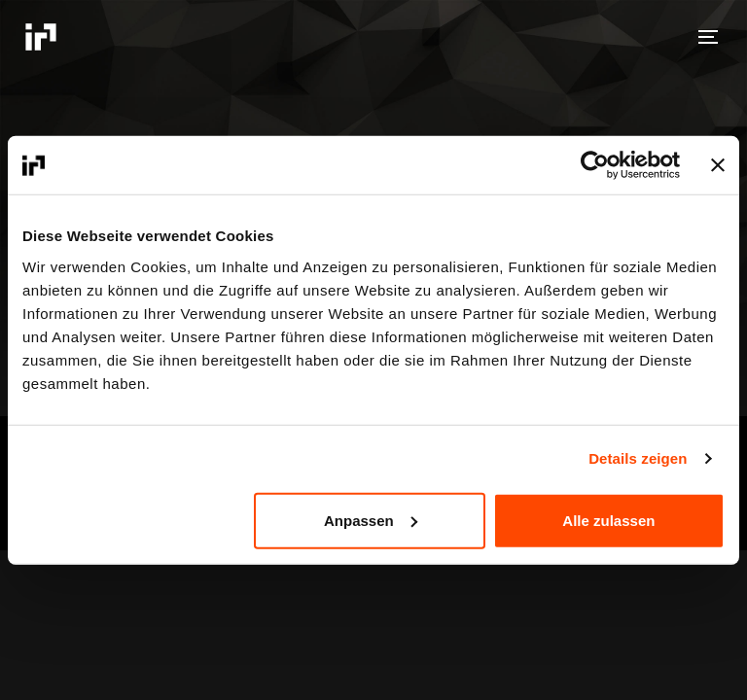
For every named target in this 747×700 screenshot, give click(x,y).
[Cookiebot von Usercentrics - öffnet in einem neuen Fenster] (595, 165)
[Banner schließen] (718, 165)
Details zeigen (638, 458)
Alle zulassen (608, 520)
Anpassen (371, 520)
